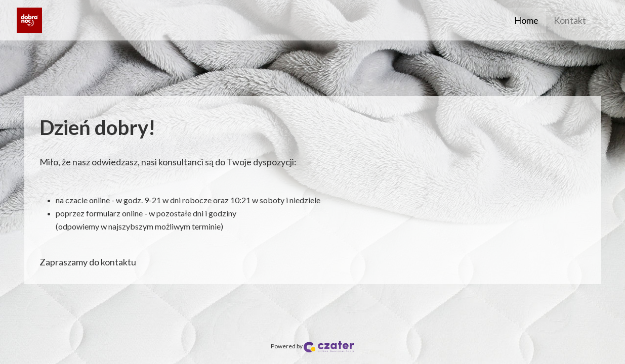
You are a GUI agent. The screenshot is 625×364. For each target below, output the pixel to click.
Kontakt (570, 20)
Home (526, 20)
